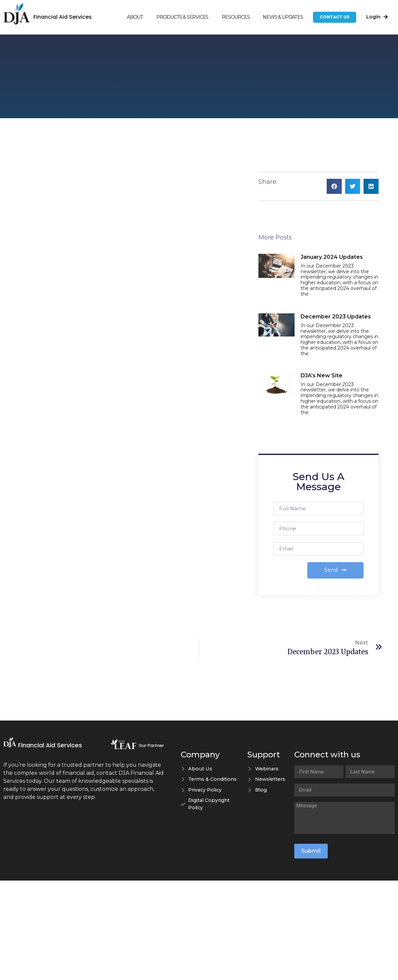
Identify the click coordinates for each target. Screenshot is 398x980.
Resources (235, 17)
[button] (334, 186)
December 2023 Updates (336, 317)
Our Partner (151, 745)
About (135, 17)
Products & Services (182, 17)
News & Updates (283, 17)
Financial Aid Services (63, 17)
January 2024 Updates (332, 257)
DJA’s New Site (322, 375)
